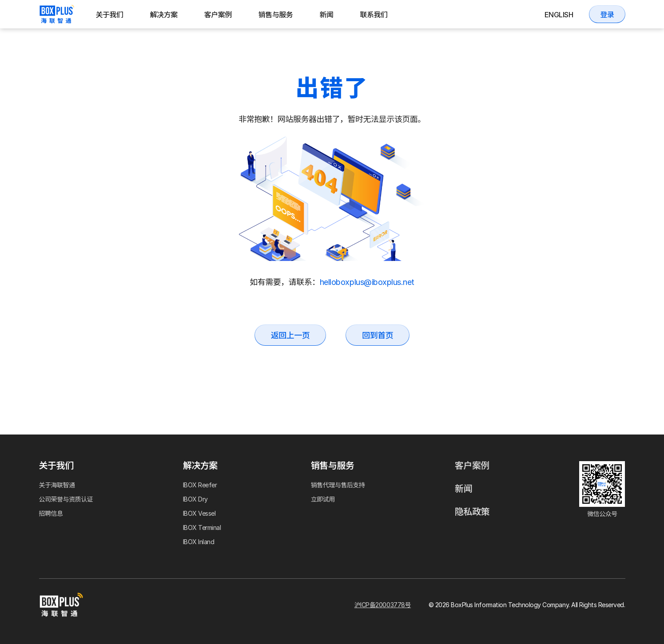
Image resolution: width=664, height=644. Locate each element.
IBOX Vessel (199, 513)
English (559, 15)
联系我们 (374, 15)
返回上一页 (290, 335)
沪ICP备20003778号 (383, 605)
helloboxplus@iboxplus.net (367, 282)
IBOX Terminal (202, 527)
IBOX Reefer (200, 485)
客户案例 (218, 15)
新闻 (326, 15)
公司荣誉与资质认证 (66, 499)
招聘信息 (51, 513)
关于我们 (110, 15)
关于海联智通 (57, 485)
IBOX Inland (199, 542)
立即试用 (323, 499)
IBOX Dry (195, 499)
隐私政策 (472, 512)
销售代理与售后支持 (338, 485)
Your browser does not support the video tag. (332, 199)
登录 (607, 15)
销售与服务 (276, 15)
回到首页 (378, 335)
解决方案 (164, 15)
